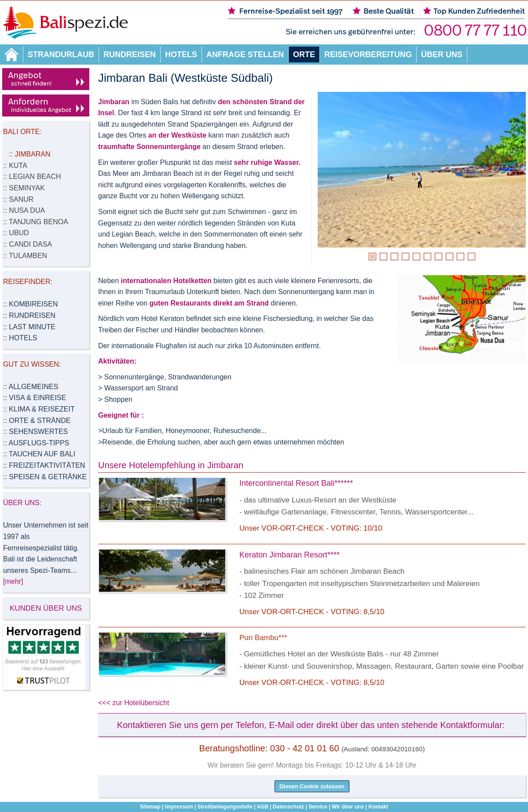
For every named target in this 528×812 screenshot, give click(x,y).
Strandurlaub (61, 55)
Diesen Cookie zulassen (312, 786)
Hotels (181, 55)
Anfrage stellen (245, 55)
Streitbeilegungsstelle (225, 807)
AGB (262, 807)
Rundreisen (130, 55)
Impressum (179, 807)
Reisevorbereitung (368, 55)
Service (318, 807)
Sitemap (150, 807)
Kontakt (378, 807)
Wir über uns (348, 807)
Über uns (442, 55)
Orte (304, 55)
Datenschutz (288, 807)
